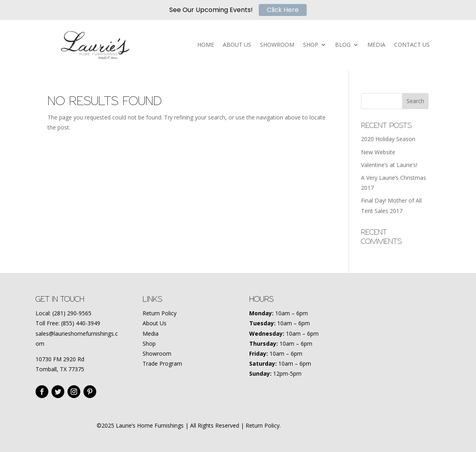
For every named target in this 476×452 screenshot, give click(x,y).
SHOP (311, 45)
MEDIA (376, 45)
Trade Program (162, 363)
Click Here (283, 10)
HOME (206, 45)
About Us (155, 323)
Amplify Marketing (356, 425)
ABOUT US (237, 45)
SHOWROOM (277, 45)
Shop (149, 343)
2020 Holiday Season (388, 139)
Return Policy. (263, 425)
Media (151, 334)
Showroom (157, 353)
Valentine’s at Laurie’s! (389, 165)
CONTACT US (412, 45)
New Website (378, 152)
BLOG (343, 45)
